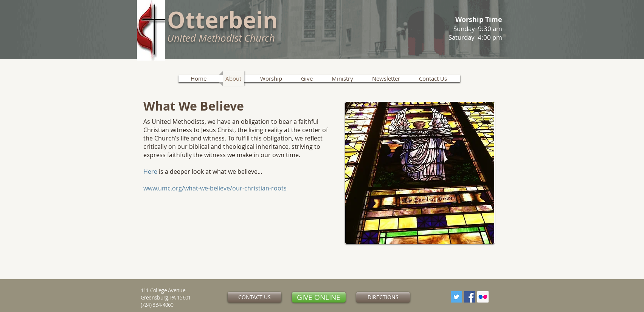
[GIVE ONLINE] (319, 297)
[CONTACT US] (254, 297)
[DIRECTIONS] (383, 297)
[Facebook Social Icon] (470, 297)
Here (150, 172)
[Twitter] (456, 297)
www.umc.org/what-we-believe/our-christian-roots (215, 188)
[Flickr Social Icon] (483, 297)
